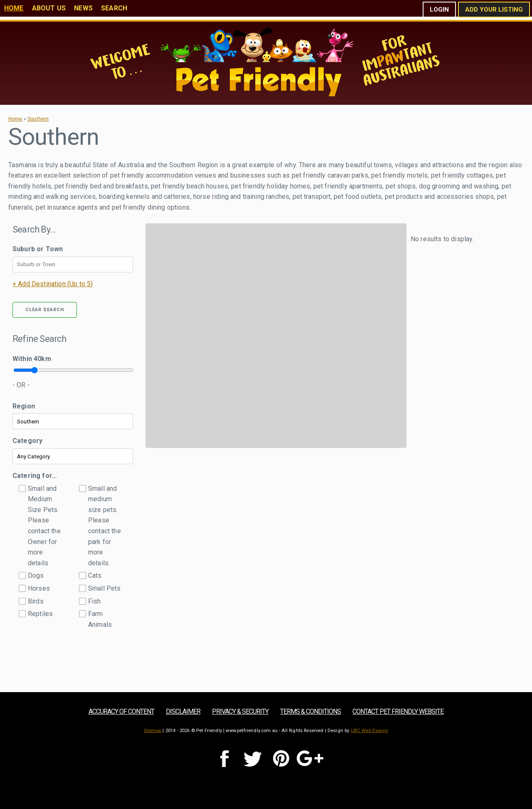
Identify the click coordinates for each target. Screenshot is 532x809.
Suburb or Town (38, 249)
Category (27, 441)
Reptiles (40, 614)
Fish (95, 601)
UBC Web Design (369, 731)
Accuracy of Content (121, 711)
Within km (32, 359)
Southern (38, 119)
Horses (39, 588)
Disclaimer (183, 711)
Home (14, 8)
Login (439, 10)
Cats (95, 575)
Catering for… (35, 476)
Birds (36, 601)
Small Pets (105, 588)
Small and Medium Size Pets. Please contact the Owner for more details (44, 526)
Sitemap (153, 731)
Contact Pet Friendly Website (398, 711)
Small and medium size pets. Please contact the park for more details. (105, 526)
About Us (49, 8)
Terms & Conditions (310, 711)
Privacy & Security (240, 711)
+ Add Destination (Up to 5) (53, 284)
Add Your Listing (494, 10)
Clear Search (45, 310)
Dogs (36, 575)
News (83, 8)
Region (24, 406)
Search (114, 8)
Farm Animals (100, 619)
